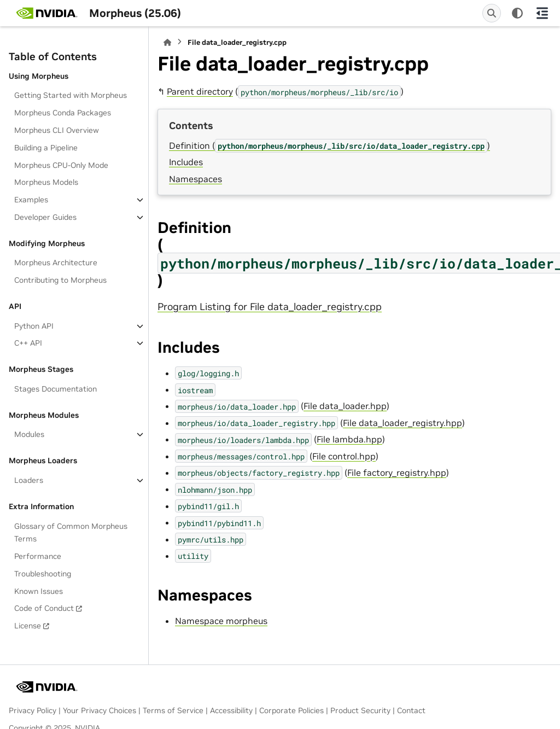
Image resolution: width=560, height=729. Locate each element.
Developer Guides (45, 217)
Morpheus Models (46, 182)
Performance (38, 556)
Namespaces (196, 179)
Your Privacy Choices (100, 710)
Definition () (329, 145)
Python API (34, 326)
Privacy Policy (33, 710)
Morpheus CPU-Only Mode (61, 165)
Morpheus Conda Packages (63, 113)
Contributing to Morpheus (60, 280)
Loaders (29, 480)
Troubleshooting (43, 574)
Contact (411, 710)
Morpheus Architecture (56, 263)
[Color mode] (517, 13)
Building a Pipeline (46, 148)
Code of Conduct (44, 608)
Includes (186, 162)
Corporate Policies (291, 710)
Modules (29, 434)
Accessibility (231, 710)
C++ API (28, 343)
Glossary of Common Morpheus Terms (71, 533)
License (28, 626)
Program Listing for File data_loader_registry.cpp (270, 307)
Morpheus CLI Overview (57, 130)
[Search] (492, 13)
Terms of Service (173, 710)
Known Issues (39, 591)
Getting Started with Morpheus (71, 95)
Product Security (360, 710)
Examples (31, 200)
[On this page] (542, 13)
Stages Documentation (56, 389)
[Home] (167, 42)
